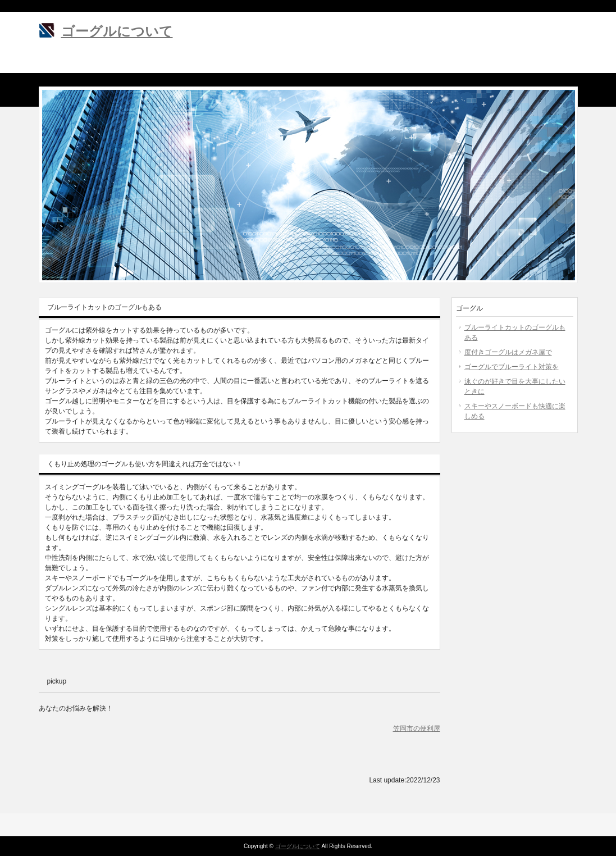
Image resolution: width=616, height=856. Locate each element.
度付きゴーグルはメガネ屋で (508, 352)
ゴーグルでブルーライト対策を (512, 367)
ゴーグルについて (117, 31)
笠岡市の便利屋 (417, 728)
